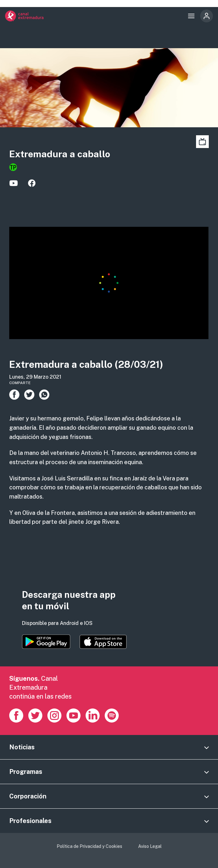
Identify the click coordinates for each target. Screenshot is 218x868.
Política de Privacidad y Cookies (89, 846)
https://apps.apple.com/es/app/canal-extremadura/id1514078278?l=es (103, 642)
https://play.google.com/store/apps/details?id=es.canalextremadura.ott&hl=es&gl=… (46, 642)
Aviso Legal (150, 846)
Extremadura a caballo (60, 154)
